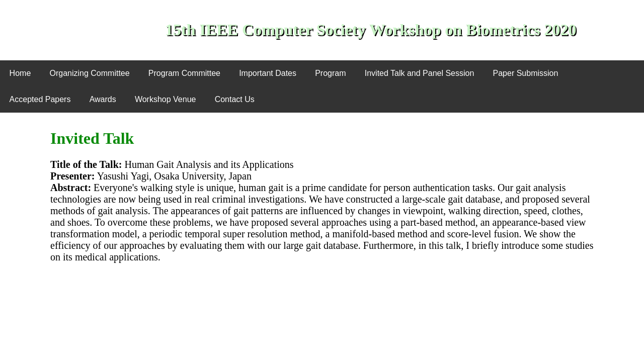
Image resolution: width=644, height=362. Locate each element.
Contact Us (235, 99)
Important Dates (268, 73)
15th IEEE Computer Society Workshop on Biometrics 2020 (371, 30)
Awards (103, 99)
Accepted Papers (40, 99)
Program (330, 73)
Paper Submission (526, 73)
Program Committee (184, 73)
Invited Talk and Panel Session (420, 73)
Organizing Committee (89, 73)
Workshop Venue (166, 99)
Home (20, 73)
